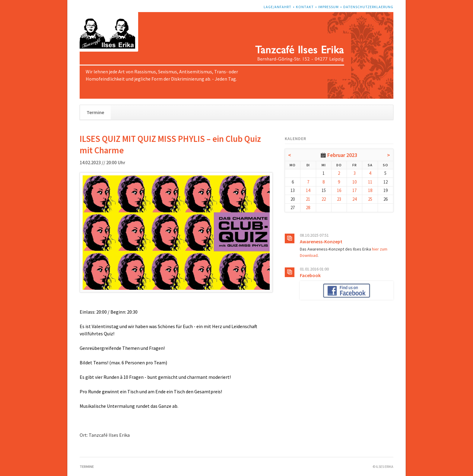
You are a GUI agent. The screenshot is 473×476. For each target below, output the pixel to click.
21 (308, 199)
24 (354, 199)
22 (324, 199)
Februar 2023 (342, 155)
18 (370, 190)
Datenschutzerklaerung (368, 7)
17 (354, 190)
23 (339, 199)
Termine (95, 112)
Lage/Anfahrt (278, 7)
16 (339, 190)
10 (354, 182)
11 (370, 182)
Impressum (329, 7)
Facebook (310, 275)
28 (308, 208)
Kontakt (305, 7)
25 (370, 199)
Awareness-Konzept (321, 241)
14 (308, 190)
